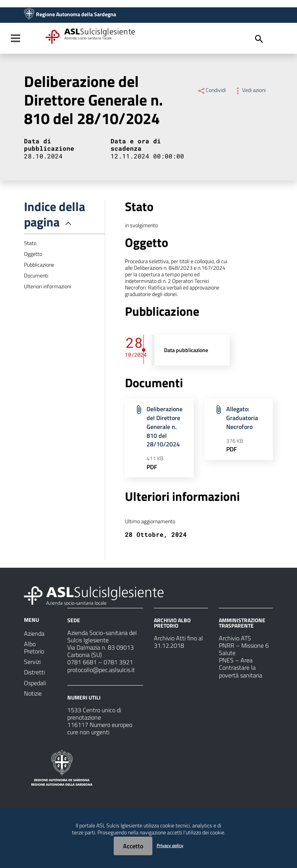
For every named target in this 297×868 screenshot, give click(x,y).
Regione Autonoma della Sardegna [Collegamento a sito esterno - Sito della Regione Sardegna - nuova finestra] (76, 14)
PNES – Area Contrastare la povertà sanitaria (241, 667)
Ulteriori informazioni (48, 286)
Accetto (133, 846)
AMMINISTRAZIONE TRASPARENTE (242, 623)
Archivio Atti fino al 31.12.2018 (178, 642)
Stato (30, 243)
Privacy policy (170, 845)
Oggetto (33, 254)
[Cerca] (259, 39)
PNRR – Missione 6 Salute (244, 649)
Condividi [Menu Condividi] (212, 90)
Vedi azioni (250, 90)
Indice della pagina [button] (55, 214)
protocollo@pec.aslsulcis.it (101, 670)
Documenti (36, 276)
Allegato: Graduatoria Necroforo (242, 418)
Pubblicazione (39, 265)
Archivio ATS (235, 638)
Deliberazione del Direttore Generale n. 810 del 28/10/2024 (165, 426)
